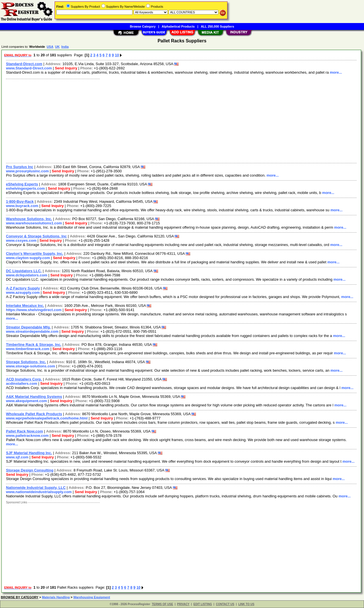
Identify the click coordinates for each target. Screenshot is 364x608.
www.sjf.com (17, 457)
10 (117, 55)
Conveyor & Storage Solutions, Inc (36, 236)
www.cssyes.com (21, 240)
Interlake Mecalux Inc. (25, 306)
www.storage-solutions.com (31, 366)
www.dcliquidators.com (27, 275)
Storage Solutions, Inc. (26, 362)
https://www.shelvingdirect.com (34, 310)
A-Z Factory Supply (23, 288)
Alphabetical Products (178, 26)
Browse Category (143, 26)
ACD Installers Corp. (24, 379)
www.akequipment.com (26, 401)
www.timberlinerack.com (28, 349)
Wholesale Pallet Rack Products (34, 414)
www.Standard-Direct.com (29, 68)
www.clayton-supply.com (28, 258)
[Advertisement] (174, 120)
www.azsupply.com (23, 292)
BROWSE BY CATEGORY (20, 597)
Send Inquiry (66, 68)
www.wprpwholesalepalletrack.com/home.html (47, 418)
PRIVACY (183, 604)
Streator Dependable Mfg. (28, 327)
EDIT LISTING (203, 604)
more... (336, 72)
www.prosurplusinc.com (27, 171)
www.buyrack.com (22, 206)
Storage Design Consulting (30, 470)
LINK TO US (246, 604)
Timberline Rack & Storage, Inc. (34, 345)
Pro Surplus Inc (20, 167)
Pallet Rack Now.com (24, 431)
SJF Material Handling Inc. (29, 453)
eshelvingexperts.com (25, 188)
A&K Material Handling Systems (34, 397)
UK (57, 47)
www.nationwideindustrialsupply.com (39, 492)
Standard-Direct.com (24, 64)
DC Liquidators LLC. (24, 271)
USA (50, 47)
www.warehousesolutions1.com (34, 223)
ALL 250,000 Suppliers (217, 26)
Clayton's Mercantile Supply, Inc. (35, 254)
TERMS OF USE (163, 604)
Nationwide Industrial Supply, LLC (36, 488)
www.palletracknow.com (27, 436)
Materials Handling (56, 597)
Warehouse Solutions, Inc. (29, 219)
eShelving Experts (22, 184)
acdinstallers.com (22, 383)
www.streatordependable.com (32, 331)
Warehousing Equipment (92, 597)
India (65, 47)
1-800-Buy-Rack (20, 201)
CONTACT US (225, 604)
